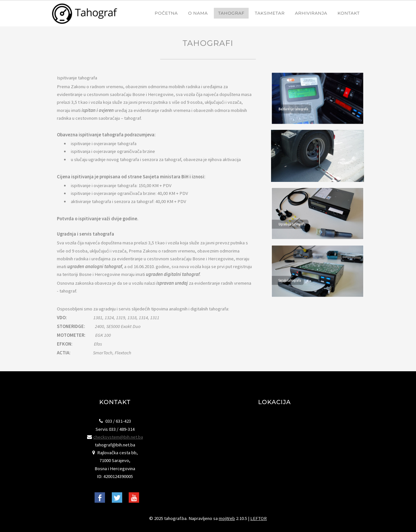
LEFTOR (259, 518)
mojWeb (227, 518)
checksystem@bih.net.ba (118, 437)
